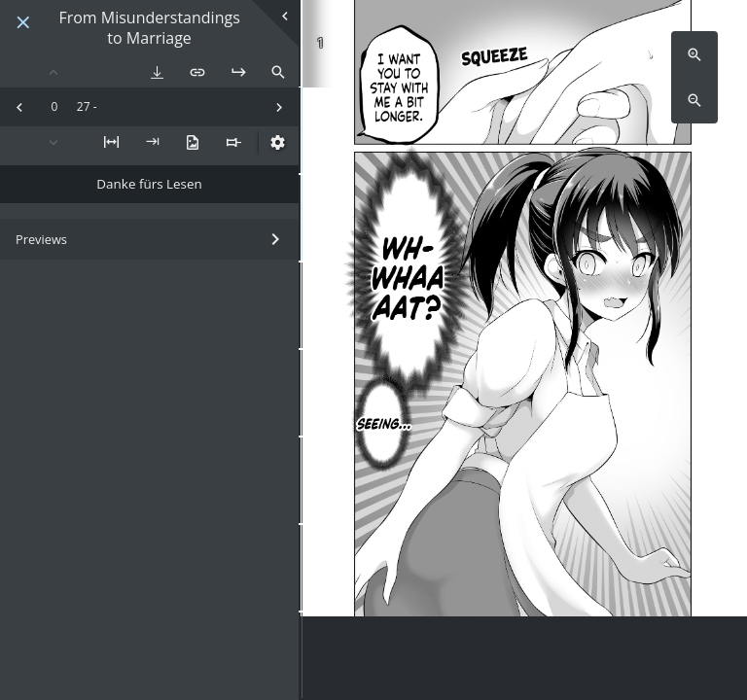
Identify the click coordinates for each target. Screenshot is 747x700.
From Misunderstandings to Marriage (149, 28)
